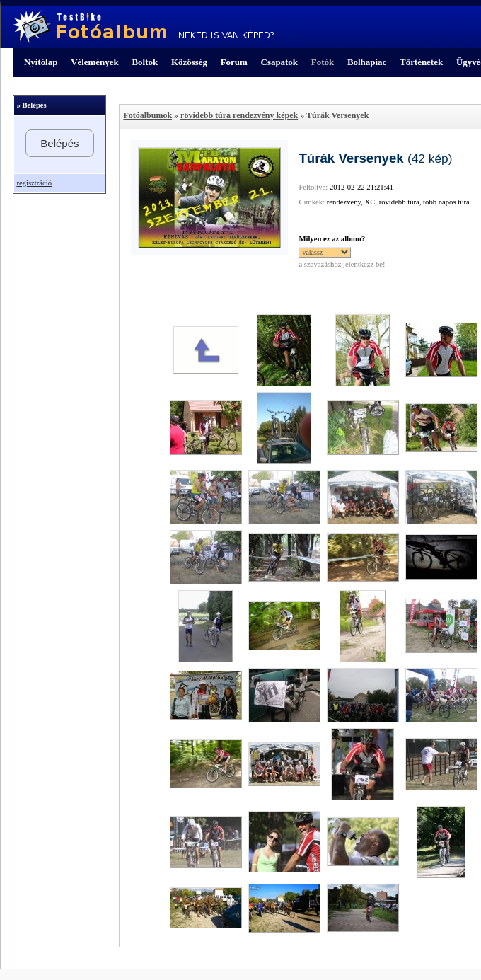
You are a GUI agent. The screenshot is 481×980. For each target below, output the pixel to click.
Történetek (421, 62)
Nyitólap (41, 62)
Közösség (189, 62)
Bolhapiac (367, 62)
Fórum (234, 62)
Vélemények (95, 62)
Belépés (59, 143)
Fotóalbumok (147, 115)
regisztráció (34, 183)
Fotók (323, 62)
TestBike (143, 27)
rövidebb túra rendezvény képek (239, 115)
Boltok (145, 62)
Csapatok (279, 62)
